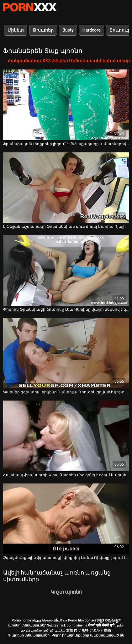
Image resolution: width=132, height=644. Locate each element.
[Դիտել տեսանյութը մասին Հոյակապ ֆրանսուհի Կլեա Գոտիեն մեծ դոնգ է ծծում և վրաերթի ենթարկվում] (66, 436)
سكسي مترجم (31, 630)
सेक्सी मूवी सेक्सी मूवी (101, 625)
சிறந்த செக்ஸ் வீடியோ (50, 620)
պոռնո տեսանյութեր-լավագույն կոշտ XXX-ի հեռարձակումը (30, 7)
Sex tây (53, 625)
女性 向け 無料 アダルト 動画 (89, 630)
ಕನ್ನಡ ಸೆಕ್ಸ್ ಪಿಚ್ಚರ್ (108, 620)
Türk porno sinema (73, 625)
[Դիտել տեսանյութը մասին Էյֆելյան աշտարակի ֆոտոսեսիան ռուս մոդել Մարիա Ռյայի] (66, 188)
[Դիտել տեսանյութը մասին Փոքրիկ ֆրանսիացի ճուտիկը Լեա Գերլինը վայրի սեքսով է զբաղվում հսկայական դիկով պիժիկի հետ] (66, 270)
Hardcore (92, 30)
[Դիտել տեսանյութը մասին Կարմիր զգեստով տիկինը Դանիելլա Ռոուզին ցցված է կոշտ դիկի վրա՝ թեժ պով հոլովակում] (66, 353)
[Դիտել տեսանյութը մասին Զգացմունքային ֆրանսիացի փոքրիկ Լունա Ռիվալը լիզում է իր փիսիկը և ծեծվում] (66, 519)
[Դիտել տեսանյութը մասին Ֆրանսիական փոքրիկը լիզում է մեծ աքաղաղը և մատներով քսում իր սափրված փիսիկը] (66, 105)
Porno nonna (21, 620)
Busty (68, 30)
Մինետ (16, 30)
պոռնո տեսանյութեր (27, 625)
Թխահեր (43, 30)
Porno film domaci (82, 620)
